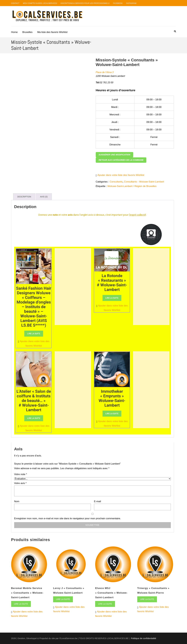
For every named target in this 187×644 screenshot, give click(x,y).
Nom (17, 501)
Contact (15, 3)
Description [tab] (24, 197)
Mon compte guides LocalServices (40, 3)
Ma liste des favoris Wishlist (52, 32)
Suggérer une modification (114, 155)
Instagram (131, 3)
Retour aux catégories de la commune (121, 160)
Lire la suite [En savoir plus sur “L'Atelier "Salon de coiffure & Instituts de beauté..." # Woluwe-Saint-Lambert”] (34, 418)
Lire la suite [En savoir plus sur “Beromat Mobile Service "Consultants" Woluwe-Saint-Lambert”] (21, 604)
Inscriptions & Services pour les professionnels (85, 3)
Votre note (21, 474)
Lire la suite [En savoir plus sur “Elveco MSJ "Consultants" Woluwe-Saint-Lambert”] (105, 604)
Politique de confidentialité (143, 638)
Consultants (116, 182)
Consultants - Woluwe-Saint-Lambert (144, 182)
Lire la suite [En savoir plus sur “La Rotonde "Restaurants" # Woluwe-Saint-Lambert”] (112, 298)
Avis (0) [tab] (44, 197)
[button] (120, 175)
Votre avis (20, 483)
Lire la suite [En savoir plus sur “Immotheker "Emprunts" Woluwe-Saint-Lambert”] (112, 414)
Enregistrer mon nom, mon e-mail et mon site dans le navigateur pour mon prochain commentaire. (68, 518)
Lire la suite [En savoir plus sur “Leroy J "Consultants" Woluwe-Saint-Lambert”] (63, 599)
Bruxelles (27, 32)
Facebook (118, 3)
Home (14, 32)
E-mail (97, 501)
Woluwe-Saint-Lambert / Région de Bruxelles (132, 186)
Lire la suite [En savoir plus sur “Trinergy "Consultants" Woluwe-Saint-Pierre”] (147, 599)
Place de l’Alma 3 (105, 72)
